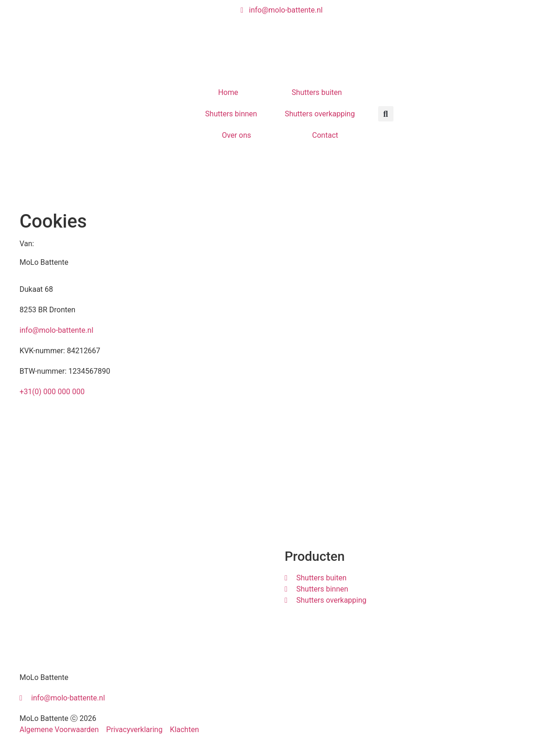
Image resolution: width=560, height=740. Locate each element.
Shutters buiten (317, 92)
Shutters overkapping (320, 114)
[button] (386, 114)
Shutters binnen (231, 114)
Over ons (237, 135)
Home (228, 92)
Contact (325, 135)
